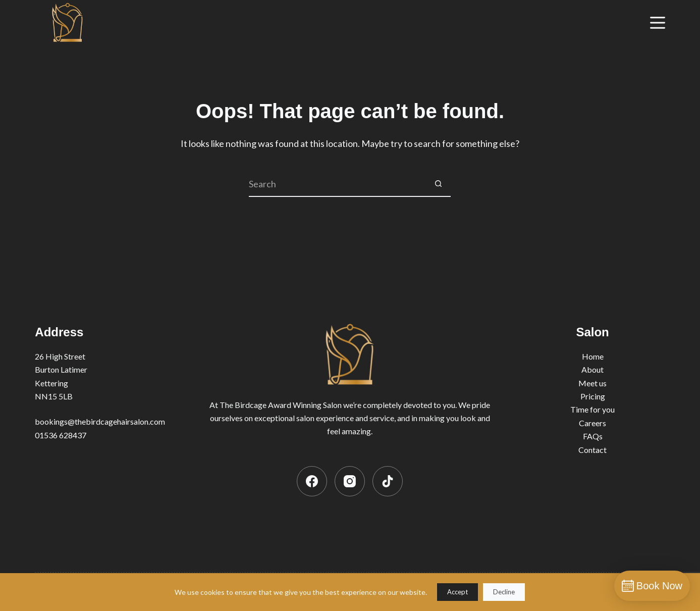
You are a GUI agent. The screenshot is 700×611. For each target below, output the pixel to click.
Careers (593, 423)
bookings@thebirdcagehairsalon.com (100, 421)
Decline (504, 592)
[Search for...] (337, 184)
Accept (457, 592)
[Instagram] (350, 481)
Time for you (593, 409)
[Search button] (438, 184)
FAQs (593, 436)
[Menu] (658, 23)
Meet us (593, 383)
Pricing (593, 396)
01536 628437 (61, 435)
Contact (593, 450)
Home (593, 356)
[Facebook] (312, 481)
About (593, 369)
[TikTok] (388, 481)
